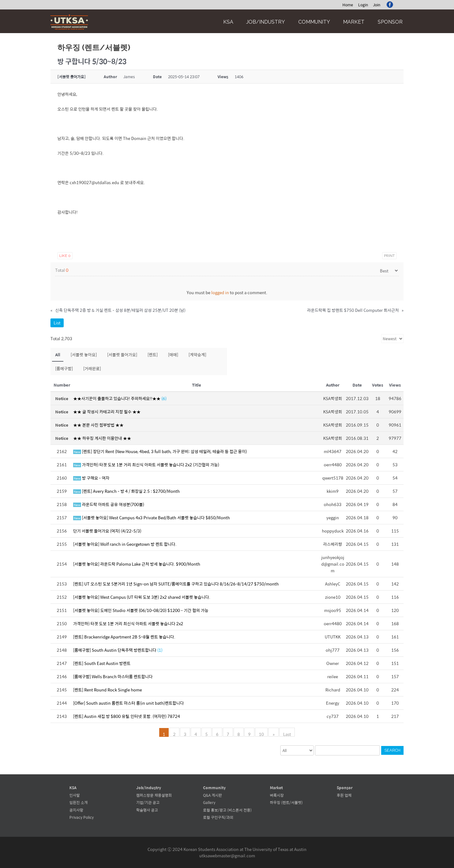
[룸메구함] (64, 368)
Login (363, 5)
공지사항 (76, 810)
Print (389, 256)
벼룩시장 (277, 795)
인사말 (75, 795)
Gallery (209, 802)
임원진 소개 (79, 802)
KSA (228, 22)
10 (262, 734)
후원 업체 (344, 795)
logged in (220, 292)
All (58, 355)
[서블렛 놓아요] (84, 355)
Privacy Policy (81, 817)
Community (314, 22)
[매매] (173, 355)
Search (392, 750)
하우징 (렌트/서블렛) (286, 802)
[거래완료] (92, 368)
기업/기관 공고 (148, 802)
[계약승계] (197, 355)
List (57, 323)
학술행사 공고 (147, 810)
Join (377, 5)
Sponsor (390, 22)
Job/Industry (266, 22)
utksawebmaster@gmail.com (227, 856)
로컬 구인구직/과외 (218, 817)
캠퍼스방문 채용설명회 (154, 795)
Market (354, 22)
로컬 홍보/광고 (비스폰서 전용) (227, 810)
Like (65, 256)
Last (287, 734)
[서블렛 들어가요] (122, 355)
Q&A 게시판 (212, 795)
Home (348, 5)
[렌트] (153, 355)
